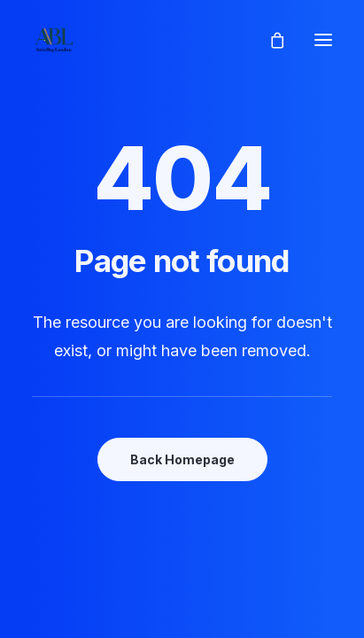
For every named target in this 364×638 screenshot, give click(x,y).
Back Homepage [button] (182, 459)
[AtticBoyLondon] (54, 39)
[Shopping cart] (269, 40)
